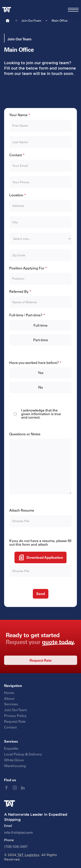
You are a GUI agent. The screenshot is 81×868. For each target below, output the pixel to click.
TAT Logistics (28, 855)
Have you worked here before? (35, 363)
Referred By (20, 292)
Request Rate (41, 665)
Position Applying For (28, 268)
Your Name (20, 115)
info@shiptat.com (18, 832)
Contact (17, 155)
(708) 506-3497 (16, 847)
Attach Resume (22, 510)
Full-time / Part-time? (27, 315)
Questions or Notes (25, 434)
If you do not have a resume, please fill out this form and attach (40, 543)
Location (18, 195)
